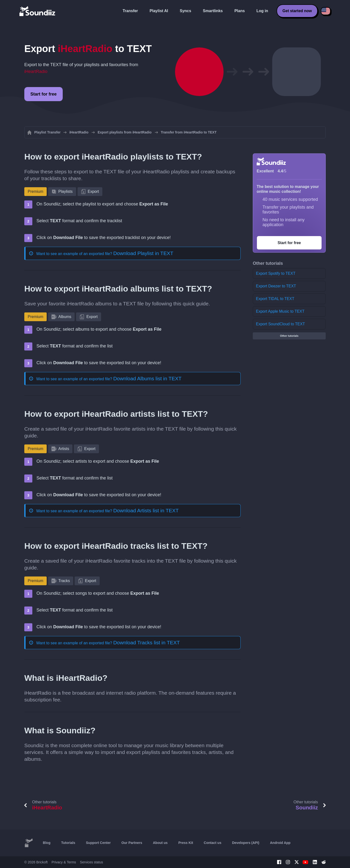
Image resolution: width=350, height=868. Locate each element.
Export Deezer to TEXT (276, 286)
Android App (280, 843)
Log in (262, 11)
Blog (47, 843)
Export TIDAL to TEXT (275, 299)
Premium (35, 191)
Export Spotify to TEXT (276, 273)
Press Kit (186, 843)
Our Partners (132, 843)
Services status (92, 862)
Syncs (185, 11)
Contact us (212, 843)
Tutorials (68, 843)
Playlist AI (159, 11)
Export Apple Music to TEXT (280, 311)
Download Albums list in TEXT (147, 378)
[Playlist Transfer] (38, 11)
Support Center (98, 843)
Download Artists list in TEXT (146, 510)
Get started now (297, 11)
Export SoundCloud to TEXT (280, 324)
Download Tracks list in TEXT (147, 642)
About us (160, 843)
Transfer (130, 11)
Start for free (44, 94)
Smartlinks (213, 11)
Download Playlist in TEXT (143, 253)
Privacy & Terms (64, 862)
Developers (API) (246, 843)
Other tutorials (289, 336)
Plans (240, 11)
